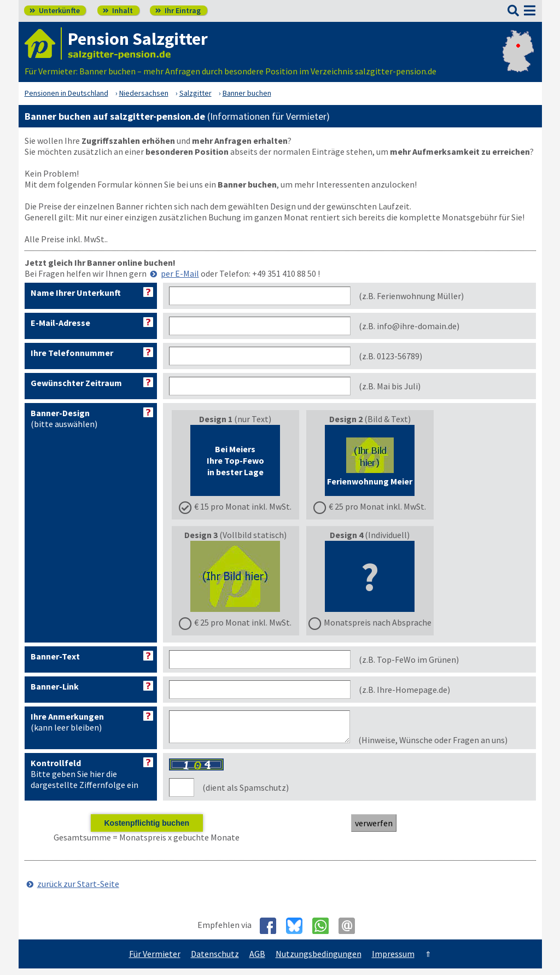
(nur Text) (235, 463)
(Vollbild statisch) (235, 579)
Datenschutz (215, 960)
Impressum (393, 960)
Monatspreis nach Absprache (378, 622)
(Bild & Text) (370, 463)
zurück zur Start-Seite (78, 890)
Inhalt (118, 10)
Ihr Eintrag (178, 10)
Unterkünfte (55, 10)
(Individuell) (370, 579)
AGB (257, 960)
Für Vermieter (155, 960)
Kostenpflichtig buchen (147, 830)
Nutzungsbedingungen (319, 960)
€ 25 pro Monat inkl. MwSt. (377, 506)
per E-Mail (180, 273)
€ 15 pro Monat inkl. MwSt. (243, 506)
